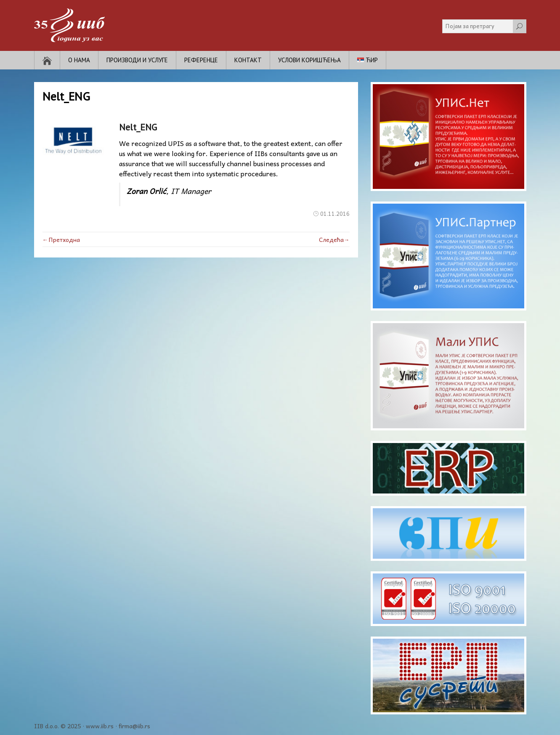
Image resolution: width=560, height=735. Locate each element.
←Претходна (61, 239)
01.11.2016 (335, 214)
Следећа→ (334, 239)
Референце (201, 60)
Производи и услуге (137, 60)
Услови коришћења (309, 60)
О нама (79, 60)
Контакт (248, 60)
